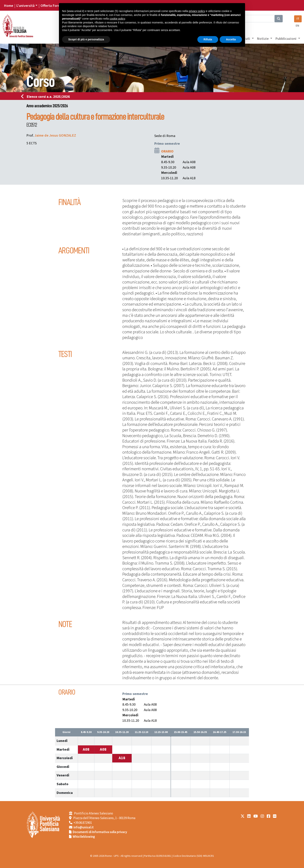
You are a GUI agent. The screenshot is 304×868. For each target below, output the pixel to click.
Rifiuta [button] (208, 39)
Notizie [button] (263, 39)
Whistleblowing (84, 837)
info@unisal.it (84, 827)
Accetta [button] (231, 39)
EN (297, 26)
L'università (25, 6)
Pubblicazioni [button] (286, 39)
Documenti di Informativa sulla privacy (100, 832)
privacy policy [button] (197, 11)
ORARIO (167, 151)
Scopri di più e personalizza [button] (86, 39)
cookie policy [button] (117, 19)
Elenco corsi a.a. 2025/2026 (47, 97)
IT (298, 19)
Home (9, 6)
